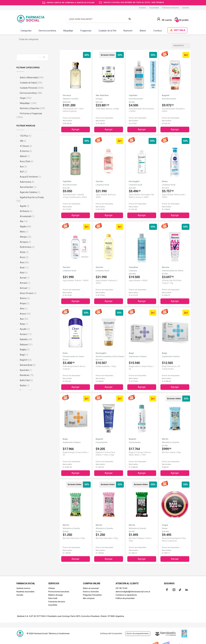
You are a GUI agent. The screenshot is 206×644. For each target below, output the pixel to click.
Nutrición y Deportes (32, 108)
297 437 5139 (121, 588)
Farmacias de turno (171, 8)
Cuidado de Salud (31, 83)
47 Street (26, 146)
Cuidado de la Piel (107, 31)
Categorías (26, 31)
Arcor (24, 257)
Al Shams (26, 211)
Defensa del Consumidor (111, 633)
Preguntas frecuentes (92, 595)
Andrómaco (27, 247)
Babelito (26, 339)
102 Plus (25, 136)
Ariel (24, 268)
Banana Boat (27, 365)
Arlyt (24, 273)
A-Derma (26, 151)
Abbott (25, 156)
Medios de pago (56, 595)
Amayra (25, 242)
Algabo (25, 226)
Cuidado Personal (32, 88)
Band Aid (26, 370)
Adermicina (27, 182)
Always (25, 237)
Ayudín (25, 329)
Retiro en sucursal (91, 588)
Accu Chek (26, 161)
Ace (23, 167)
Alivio (24, 232)
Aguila (24, 206)
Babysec (26, 345)
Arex (24, 262)
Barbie (24, 385)
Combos (158, 31)
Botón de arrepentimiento (138, 633)
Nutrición (128, 31)
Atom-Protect (28, 293)
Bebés (143, 31)
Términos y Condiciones (59, 633)
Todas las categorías (29, 39)
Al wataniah (27, 216)
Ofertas (52, 588)
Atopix (24, 303)
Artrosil (25, 288)
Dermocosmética (47, 31)
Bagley (25, 350)
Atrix (24, 309)
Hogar (25, 98)
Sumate (185, 8)
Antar (24, 252)
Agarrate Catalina (30, 192)
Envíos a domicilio (91, 592)
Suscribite (53, 605)
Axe (24, 319)
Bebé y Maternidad (32, 78)
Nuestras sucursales (25, 592)
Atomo (25, 298)
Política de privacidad (125, 598)
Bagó (24, 355)
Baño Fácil (26, 380)
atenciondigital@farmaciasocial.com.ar (133, 592)
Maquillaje (68, 31)
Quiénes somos (23, 588)
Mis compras (89, 598)
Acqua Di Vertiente (30, 177)
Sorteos (142, 8)
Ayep (24, 324)
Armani (25, 283)
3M (23, 141)
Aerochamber (28, 187)
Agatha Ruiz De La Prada (30, 199)
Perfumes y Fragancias (29, 115)
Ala (23, 221)
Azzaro (25, 334)
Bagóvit (26, 360)
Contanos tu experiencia (126, 595)
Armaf (24, 278)
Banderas (27, 375)
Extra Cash (53, 598)
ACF (23, 172)
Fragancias (86, 31)
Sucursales (154, 8)
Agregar (76, 129)
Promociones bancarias (59, 592)
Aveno (25, 314)
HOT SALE (178, 30)
